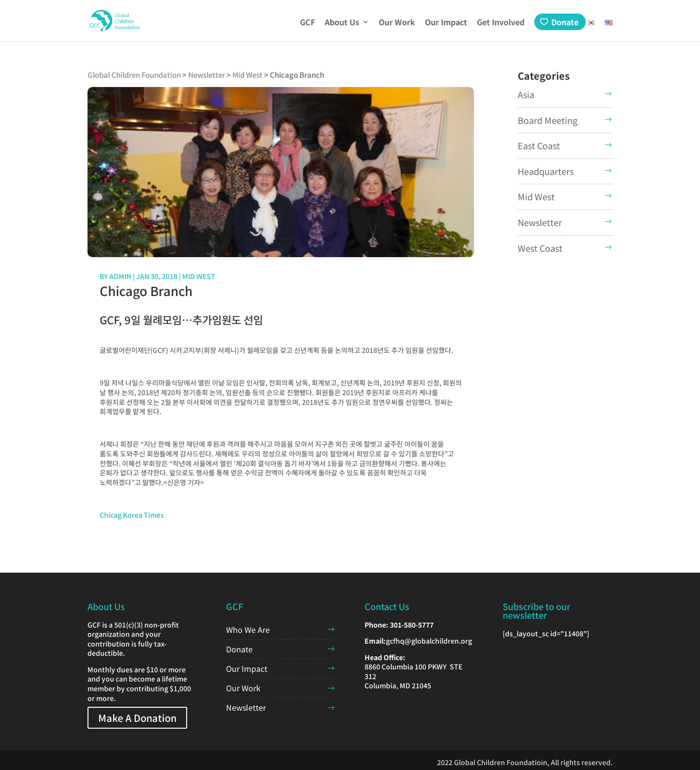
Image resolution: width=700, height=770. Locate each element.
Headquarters (546, 171)
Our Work (397, 23)
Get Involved (501, 23)
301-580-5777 (412, 625)
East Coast (539, 145)
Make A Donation (137, 718)
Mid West (199, 276)
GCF (307, 23)
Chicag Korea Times (132, 515)
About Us (342, 23)
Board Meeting (548, 120)
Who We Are (248, 630)
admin (120, 276)
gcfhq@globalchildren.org (429, 641)
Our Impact (446, 23)
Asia (526, 94)
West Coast (540, 248)
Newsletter (540, 222)
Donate (565, 22)
